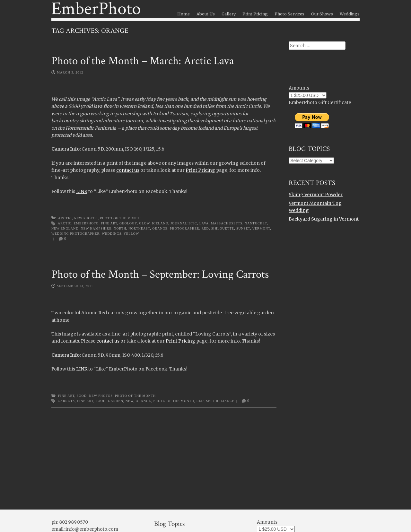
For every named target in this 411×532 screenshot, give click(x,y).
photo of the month (174, 401)
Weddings (350, 14)
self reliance (220, 401)
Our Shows (322, 14)
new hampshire (96, 228)
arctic (65, 223)
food (101, 401)
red (205, 228)
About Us (206, 14)
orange (160, 228)
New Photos (86, 218)
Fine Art (109, 223)
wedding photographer (75, 234)
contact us (128, 170)
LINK (82, 191)
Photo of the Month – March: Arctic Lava (143, 61)
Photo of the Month (120, 218)
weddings (112, 234)
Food (82, 396)
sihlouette (223, 228)
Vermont (261, 228)
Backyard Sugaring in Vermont (324, 219)
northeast (139, 228)
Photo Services (289, 14)
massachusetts (227, 223)
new (130, 401)
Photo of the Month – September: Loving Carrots (160, 274)
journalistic (184, 223)
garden (116, 401)
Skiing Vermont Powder (316, 195)
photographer (185, 228)
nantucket (256, 223)
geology (128, 223)
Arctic (65, 218)
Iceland (160, 223)
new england (65, 228)
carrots (66, 401)
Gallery (229, 14)
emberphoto (86, 223)
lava (204, 223)
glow (144, 223)
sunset (243, 228)
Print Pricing (255, 14)
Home (184, 14)
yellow (131, 234)
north (120, 228)
